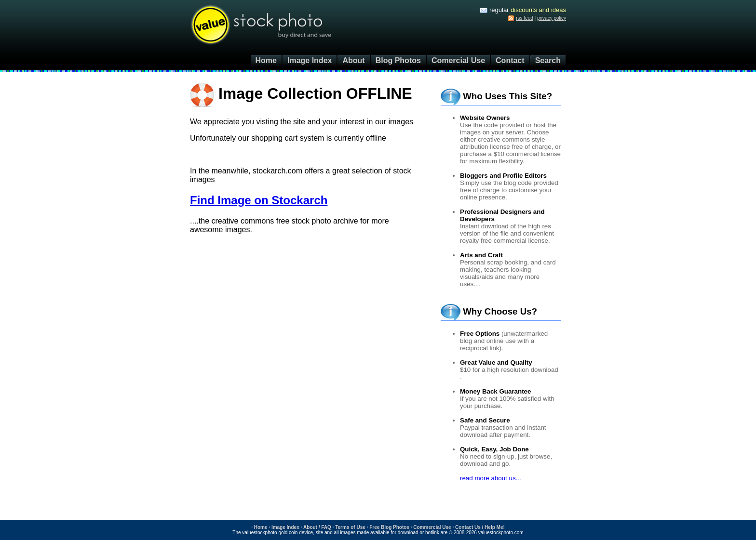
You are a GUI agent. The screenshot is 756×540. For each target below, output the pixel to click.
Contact (510, 60)
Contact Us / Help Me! (480, 527)
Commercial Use (432, 527)
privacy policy (552, 18)
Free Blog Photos (389, 527)
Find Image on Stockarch (259, 200)
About (353, 60)
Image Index (310, 60)
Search (548, 60)
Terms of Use (350, 527)
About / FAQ (317, 527)
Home (266, 60)
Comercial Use (458, 60)
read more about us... (491, 478)
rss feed (525, 18)
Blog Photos (398, 60)
